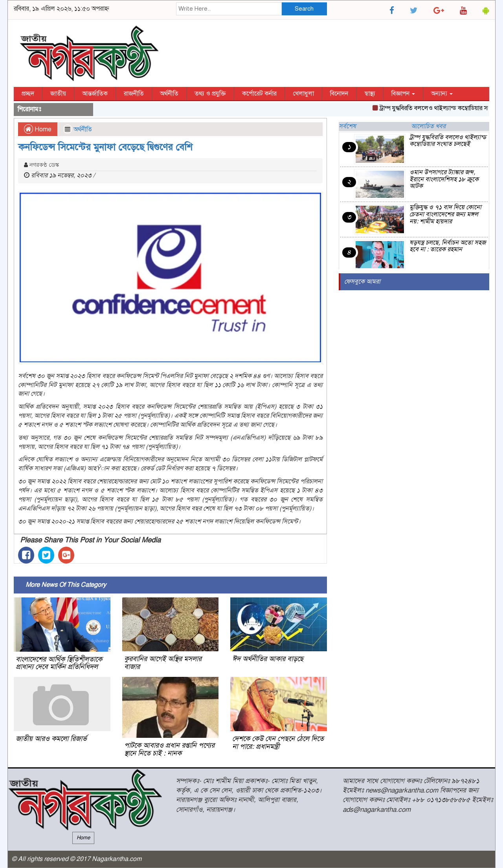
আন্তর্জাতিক (95, 94)
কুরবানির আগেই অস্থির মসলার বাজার (163, 663)
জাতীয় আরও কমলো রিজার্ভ (51, 739)
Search (304, 9)
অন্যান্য (442, 94)
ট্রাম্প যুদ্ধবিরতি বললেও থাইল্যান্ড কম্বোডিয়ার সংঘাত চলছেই (448, 141)
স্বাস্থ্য (370, 94)
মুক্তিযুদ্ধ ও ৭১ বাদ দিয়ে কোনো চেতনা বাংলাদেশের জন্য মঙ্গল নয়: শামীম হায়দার (445, 214)
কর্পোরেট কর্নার (259, 94)
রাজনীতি (134, 94)
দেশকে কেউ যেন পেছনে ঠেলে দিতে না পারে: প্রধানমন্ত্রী (278, 743)
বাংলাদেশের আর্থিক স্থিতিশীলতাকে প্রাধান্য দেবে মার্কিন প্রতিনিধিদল (59, 663)
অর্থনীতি (169, 94)
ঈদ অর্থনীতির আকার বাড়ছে (268, 659)
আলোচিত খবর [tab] (428, 126)
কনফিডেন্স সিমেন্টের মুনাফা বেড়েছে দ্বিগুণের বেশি (105, 147)
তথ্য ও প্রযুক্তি (210, 94)
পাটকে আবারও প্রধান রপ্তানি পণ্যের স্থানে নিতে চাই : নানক (169, 749)
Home (38, 129)
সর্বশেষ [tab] (347, 126)
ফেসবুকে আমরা (362, 282)
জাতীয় (58, 94)
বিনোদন (339, 94)
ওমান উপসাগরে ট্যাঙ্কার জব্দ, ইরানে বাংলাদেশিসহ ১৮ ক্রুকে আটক (444, 179)
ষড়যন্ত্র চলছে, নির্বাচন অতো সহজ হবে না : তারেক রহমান (448, 246)
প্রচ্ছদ (28, 94)
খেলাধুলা (303, 94)
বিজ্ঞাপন (403, 94)
